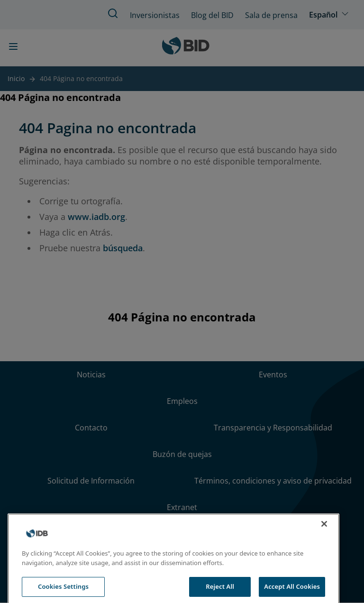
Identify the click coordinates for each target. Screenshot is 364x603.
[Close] (324, 569)
